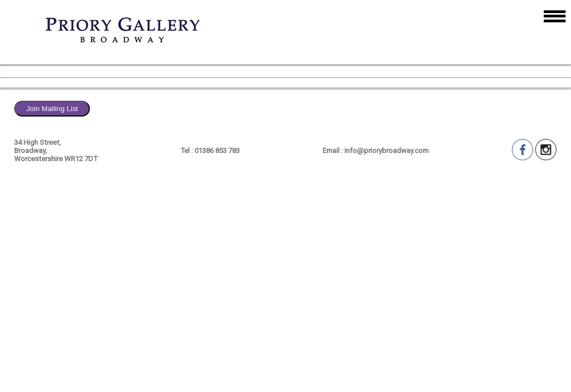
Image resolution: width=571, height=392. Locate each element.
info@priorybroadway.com (387, 151)
